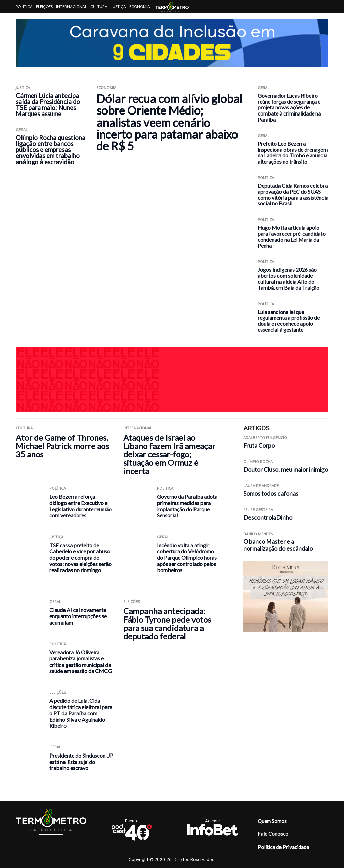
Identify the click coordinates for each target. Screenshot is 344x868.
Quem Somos (272, 821)
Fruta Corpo (259, 445)
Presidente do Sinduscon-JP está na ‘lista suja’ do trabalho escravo (81, 762)
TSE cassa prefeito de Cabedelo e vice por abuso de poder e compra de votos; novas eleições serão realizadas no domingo (80, 558)
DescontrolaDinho (268, 518)
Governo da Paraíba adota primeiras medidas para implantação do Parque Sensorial (187, 506)
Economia (140, 7)
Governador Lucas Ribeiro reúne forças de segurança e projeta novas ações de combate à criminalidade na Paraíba (289, 107)
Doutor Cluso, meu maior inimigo (286, 470)
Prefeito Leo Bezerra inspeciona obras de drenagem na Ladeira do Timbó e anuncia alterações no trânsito (293, 152)
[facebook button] (42, 840)
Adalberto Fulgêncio (265, 437)
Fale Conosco (273, 834)
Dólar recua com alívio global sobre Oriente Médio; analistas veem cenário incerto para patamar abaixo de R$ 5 (169, 122)
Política (24, 7)
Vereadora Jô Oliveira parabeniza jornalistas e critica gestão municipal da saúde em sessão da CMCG (81, 662)
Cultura (99, 7)
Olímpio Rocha (258, 462)
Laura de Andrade (261, 485)
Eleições (44, 7)
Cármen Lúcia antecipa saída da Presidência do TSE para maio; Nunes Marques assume (48, 105)
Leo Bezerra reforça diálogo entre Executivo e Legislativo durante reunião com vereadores (80, 506)
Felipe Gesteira (258, 510)
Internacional (72, 7)
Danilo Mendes (258, 534)
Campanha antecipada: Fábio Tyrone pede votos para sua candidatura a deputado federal (167, 624)
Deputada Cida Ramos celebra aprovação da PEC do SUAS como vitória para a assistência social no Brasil (293, 194)
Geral (22, 129)
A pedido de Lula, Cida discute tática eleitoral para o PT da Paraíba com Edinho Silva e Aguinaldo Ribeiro (81, 713)
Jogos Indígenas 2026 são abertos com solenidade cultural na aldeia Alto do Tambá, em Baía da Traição (289, 278)
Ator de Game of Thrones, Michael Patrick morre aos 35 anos (62, 446)
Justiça (118, 7)
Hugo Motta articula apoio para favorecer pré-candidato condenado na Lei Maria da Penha (292, 236)
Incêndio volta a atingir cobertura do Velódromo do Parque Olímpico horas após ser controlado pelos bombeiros (187, 558)
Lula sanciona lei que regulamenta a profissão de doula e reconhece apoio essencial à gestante (289, 321)
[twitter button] (54, 840)
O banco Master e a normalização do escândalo (278, 545)
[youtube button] (60, 840)
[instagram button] (48, 840)
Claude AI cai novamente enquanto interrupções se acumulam (78, 616)
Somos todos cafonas (271, 493)
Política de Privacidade (283, 847)
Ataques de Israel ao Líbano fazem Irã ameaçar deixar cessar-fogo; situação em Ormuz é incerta (169, 454)
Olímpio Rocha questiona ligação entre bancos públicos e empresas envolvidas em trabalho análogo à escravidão (51, 150)
